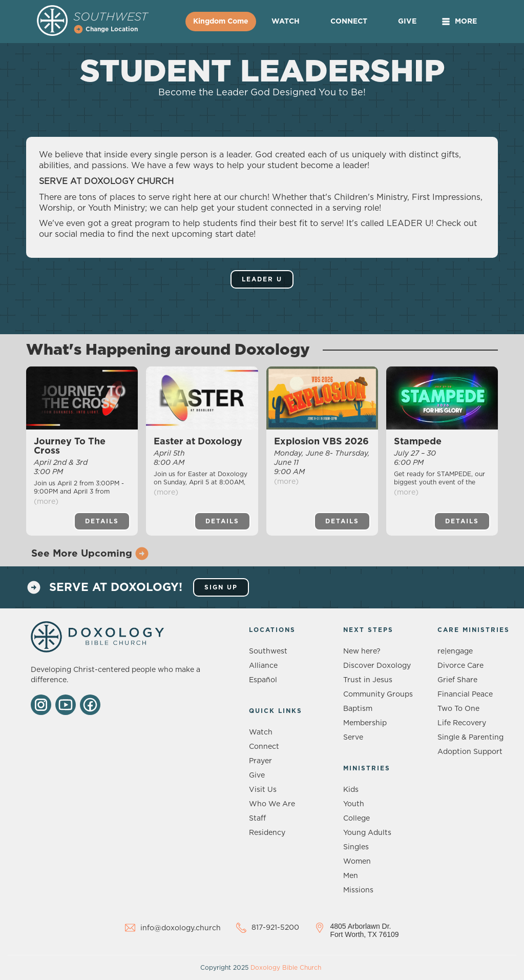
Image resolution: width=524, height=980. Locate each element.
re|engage (455, 651)
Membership (365, 723)
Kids (351, 790)
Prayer (260, 761)
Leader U (262, 279)
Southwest (268, 651)
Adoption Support (470, 752)
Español (263, 680)
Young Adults (367, 833)
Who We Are (272, 804)
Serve (353, 738)
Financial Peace (465, 695)
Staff (257, 819)
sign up (221, 587)
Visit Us (263, 790)
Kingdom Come (221, 22)
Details (102, 521)
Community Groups (378, 695)
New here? (362, 651)
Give (407, 22)
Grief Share (457, 680)
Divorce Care (460, 666)
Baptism (358, 709)
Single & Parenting (470, 738)
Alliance (263, 666)
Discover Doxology (377, 666)
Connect (349, 22)
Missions (358, 890)
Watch (286, 22)
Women (357, 862)
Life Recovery (462, 723)
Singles (356, 847)
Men (351, 876)
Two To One (458, 709)
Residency (267, 833)
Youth (354, 804)
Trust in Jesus (368, 680)
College (357, 819)
